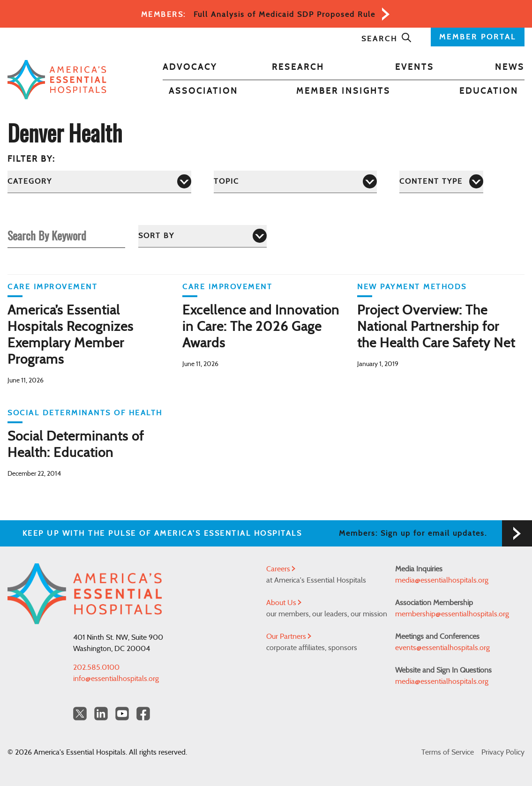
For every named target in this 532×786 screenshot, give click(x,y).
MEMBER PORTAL (478, 37)
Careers (281, 569)
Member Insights (343, 91)
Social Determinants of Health (85, 413)
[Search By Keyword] (66, 236)
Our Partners (289, 636)
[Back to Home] (57, 79)
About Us (284, 603)
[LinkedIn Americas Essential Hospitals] (101, 714)
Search (387, 39)
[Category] (99, 182)
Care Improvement (52, 287)
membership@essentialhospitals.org (452, 614)
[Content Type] (441, 182)
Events (415, 67)
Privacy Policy (503, 752)
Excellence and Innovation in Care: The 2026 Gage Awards (261, 327)
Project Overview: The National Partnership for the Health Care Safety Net (436, 327)
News (510, 67)
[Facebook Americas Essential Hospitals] (143, 714)
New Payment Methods (412, 287)
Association (203, 91)
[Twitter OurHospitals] (80, 714)
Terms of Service (448, 752)
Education (489, 91)
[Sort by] (202, 236)
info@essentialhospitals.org (116, 679)
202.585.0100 (96, 667)
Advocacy (190, 67)
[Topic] (295, 182)
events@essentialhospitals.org (442, 648)
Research (298, 67)
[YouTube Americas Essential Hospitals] (122, 714)
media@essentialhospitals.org (442, 580)
